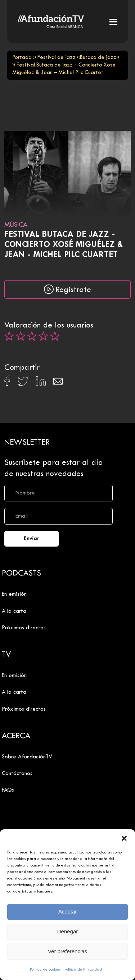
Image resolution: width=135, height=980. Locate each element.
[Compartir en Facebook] (7, 383)
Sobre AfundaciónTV (27, 757)
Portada (22, 58)
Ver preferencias (67, 951)
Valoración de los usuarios (49, 326)
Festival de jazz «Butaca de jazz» (78, 58)
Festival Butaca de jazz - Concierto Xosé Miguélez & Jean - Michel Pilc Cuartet (64, 245)
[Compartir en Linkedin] (41, 383)
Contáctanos (17, 774)
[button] (124, 838)
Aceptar (68, 911)
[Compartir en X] (23, 383)
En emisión (14, 594)
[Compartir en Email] (58, 383)
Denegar (68, 931)
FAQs (8, 790)
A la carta (14, 611)
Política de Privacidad (83, 970)
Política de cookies (45, 970)
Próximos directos (24, 628)
